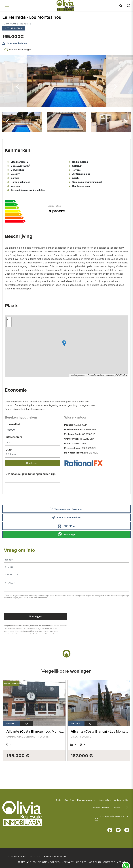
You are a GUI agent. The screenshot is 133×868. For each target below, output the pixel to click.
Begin (58, 800)
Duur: (9, 450)
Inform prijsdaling (17, 43)
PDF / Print (66, 526)
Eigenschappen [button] (85, 800)
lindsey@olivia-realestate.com (115, 816)
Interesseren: (14, 437)
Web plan (95, 862)
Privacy (69, 862)
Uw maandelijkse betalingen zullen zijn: (31, 474)
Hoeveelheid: (14, 424)
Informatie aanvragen (18, 50)
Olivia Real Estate (65, 5)
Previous (17, 81)
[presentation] (20, 606)
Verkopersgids (121, 800)
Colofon (56, 862)
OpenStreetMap (96, 375)
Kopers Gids (105, 800)
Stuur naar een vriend (66, 518)
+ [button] (8, 320)
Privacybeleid (100, 596)
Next (116, 81)
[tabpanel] (34, 720)
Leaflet (73, 375)
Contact (116, 808)
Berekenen (32, 463)
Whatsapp (67, 534)
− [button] (8, 324)
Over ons (69, 800)
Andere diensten (101, 808)
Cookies (81, 862)
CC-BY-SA (121, 375)
